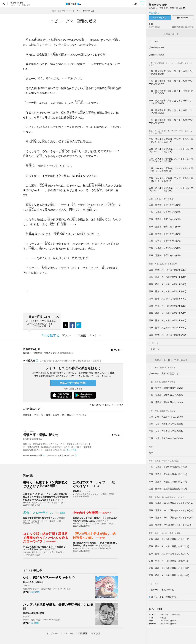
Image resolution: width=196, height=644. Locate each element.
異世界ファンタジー (41, 503)
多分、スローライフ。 (39, 513)
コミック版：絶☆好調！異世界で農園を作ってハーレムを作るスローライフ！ (46, 538)
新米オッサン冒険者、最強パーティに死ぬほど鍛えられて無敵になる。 (95, 519)
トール (87, 491)
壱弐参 (108, 545)
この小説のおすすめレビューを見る (106, 405)
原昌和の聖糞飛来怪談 (34, 613)
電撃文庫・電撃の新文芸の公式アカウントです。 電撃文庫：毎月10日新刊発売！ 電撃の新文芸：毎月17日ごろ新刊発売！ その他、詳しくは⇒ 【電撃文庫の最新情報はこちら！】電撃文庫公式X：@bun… (57, 447)
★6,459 (76, 548)
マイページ (69, 633)
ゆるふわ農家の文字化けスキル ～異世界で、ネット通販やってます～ (45, 548)
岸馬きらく (103, 521)
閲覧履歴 (83, 633)
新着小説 (96, 633)
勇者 (36, 415)
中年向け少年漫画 (85, 513)
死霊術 (56, 415)
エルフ (70, 415)
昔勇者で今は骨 (32, 349)
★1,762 (26, 521)
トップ (53, 633)
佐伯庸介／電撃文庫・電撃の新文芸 (167, 8)
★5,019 (26, 503)
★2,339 (26, 552)
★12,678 (77, 494)
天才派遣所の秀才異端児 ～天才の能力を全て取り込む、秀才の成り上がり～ (95, 544)
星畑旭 (62, 518)
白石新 (52, 549)
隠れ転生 (77, 491)
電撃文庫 (27, 415)
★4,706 (76, 524)
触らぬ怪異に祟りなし (34, 582)
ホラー (26, 620)
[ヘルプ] (37, 360)
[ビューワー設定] (135, 4)
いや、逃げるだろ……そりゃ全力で (49, 578)
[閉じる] (58, 317)
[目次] (143, 4)
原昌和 (26, 616)
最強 (48, 415)
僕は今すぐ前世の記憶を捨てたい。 (40, 518)
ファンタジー (82, 415)
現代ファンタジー (40, 521)
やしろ (61, 500)
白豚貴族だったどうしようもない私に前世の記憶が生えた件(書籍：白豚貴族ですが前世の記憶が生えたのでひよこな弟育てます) (46, 497)
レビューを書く (160, 18)
